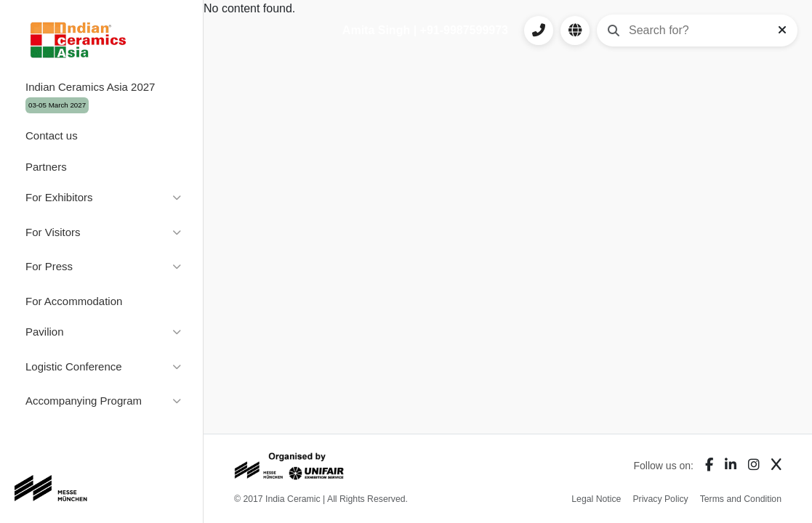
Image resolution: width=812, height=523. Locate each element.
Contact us (52, 135)
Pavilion (45, 332)
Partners (46, 167)
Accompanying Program (84, 401)
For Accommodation (74, 301)
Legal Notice (596, 499)
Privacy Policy (660, 499)
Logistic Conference (74, 366)
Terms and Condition (741, 499)
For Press (49, 266)
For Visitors (53, 232)
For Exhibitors (59, 197)
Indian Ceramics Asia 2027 (90, 97)
